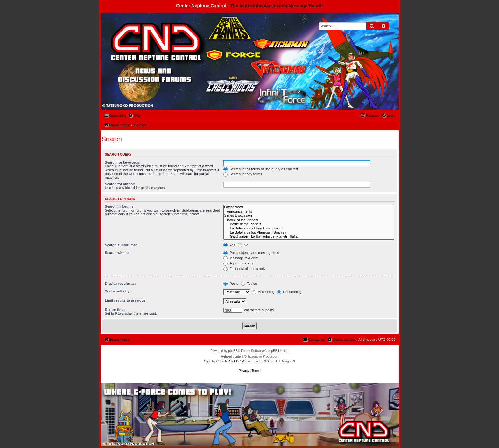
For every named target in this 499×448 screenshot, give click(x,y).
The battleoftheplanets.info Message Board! (277, 6)
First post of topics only (244, 269)
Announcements (309, 211)
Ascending (263, 292)
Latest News (309, 207)
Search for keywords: (123, 162)
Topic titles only (238, 263)
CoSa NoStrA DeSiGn (232, 361)
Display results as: (120, 283)
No (243, 245)
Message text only (241, 258)
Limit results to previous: (126, 300)
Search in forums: (120, 206)
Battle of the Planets (309, 220)
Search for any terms (243, 174)
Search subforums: (121, 245)
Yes (229, 245)
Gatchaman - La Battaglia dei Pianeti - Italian (309, 237)
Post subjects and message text (251, 253)
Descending (289, 292)
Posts (231, 283)
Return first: (115, 310)
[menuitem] (134, 115)
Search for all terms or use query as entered (261, 169)
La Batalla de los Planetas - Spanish (309, 232)
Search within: (117, 253)
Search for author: (120, 184)
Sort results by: (118, 291)
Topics (249, 283)
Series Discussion (309, 216)
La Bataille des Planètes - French (309, 228)
